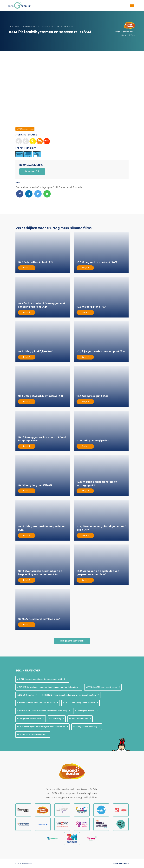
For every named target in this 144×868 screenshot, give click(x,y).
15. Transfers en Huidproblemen (33, 734)
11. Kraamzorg (57, 719)
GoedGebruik (14, 27)
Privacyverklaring (121, 863)
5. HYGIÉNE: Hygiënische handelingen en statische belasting (71, 695)
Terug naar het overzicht (72, 641)
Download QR (32, 172)
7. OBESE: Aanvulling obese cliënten (80, 703)
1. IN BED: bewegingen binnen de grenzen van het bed (42, 679)
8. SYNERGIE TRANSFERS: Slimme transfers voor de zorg (43, 711)
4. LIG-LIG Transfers (27, 695)
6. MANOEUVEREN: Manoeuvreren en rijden (37, 703)
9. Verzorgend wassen (86, 711)
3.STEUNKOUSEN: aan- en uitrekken (103, 687)
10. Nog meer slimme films (62, 27)
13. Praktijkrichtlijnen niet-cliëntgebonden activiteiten (43, 727)
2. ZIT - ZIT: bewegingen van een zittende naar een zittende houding (49, 687)
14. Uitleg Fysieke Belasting (87, 727)
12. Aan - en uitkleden (80, 719)
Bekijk (27, 268)
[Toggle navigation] (132, 5)
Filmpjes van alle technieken (35, 27)
